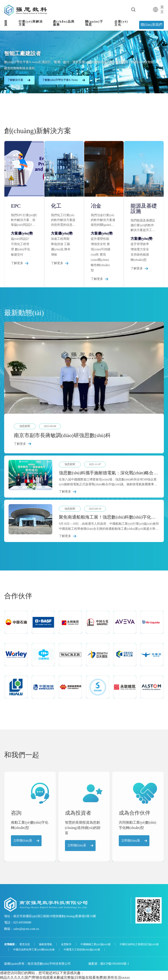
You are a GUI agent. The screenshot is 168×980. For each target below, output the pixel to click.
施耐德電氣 (45, 944)
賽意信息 (25, 944)
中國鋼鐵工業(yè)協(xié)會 (96, 944)
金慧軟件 (66, 944)
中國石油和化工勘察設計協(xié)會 (139, 944)
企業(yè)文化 (121, 23)
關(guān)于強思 (94, 23)
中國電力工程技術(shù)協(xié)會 (82, 950)
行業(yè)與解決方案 (31, 23)
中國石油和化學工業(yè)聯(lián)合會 (34, 950)
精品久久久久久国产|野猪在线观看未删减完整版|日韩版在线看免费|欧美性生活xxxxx (65, 977)
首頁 (6, 23)
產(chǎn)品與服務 (64, 23)
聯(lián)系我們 (151, 25)
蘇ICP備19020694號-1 (115, 964)
